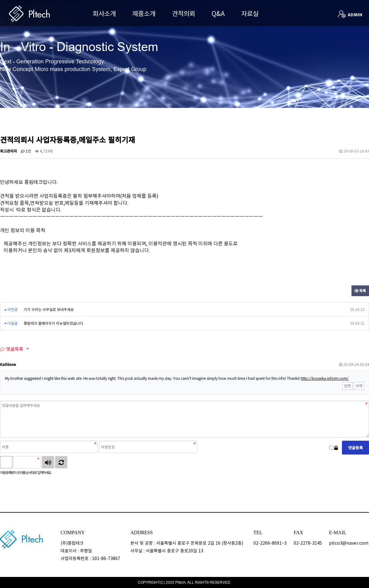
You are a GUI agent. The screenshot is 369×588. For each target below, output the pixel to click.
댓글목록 (12, 349)
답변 (347, 386)
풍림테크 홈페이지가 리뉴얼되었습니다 (53, 323)
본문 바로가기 (0, 0)
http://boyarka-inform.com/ (325, 378)
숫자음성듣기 (48, 462)
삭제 (359, 386)
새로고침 (61, 462)
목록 (360, 291)
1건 (26, 151)
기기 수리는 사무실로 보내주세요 (49, 309)
